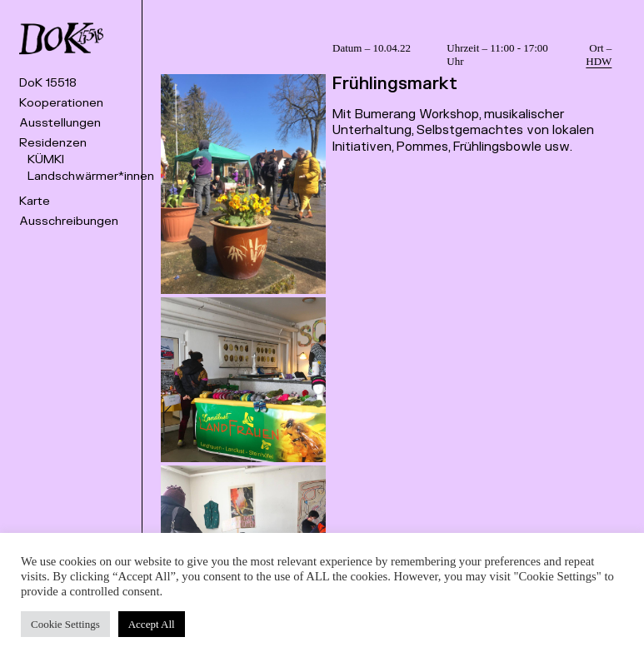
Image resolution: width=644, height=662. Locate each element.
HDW (599, 61)
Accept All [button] (152, 624)
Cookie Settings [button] (65, 624)
